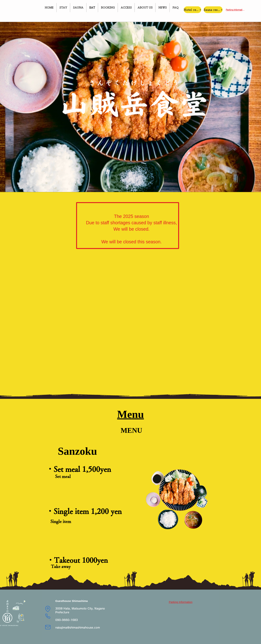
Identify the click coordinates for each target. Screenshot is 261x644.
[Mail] (48, 627)
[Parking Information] (235, 10)
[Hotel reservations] (192, 10)
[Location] (48, 609)
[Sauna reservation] (213, 10)
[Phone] (48, 616)
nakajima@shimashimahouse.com (78, 628)
